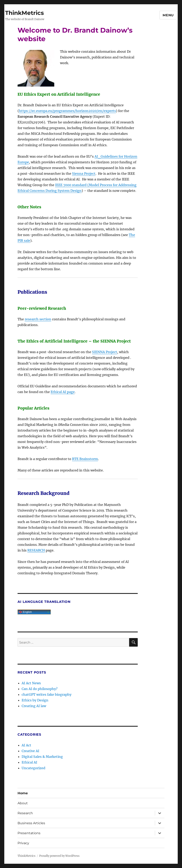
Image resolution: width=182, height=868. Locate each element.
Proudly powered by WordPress (59, 856)
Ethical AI (29, 762)
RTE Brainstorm (85, 459)
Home (23, 793)
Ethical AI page (63, 392)
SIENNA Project (105, 352)
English (25, 612)
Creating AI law (34, 706)
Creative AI (30, 751)
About (23, 803)
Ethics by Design (35, 700)
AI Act (26, 745)
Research (25, 813)
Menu (168, 15)
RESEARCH (36, 550)
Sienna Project (84, 174)
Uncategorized (33, 768)
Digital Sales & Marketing (42, 757)
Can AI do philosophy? (40, 689)
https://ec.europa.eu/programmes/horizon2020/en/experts (67, 111)
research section (38, 319)
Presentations (29, 833)
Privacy (23, 843)
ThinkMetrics (24, 13)
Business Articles (31, 823)
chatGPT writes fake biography (47, 694)
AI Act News (31, 683)
